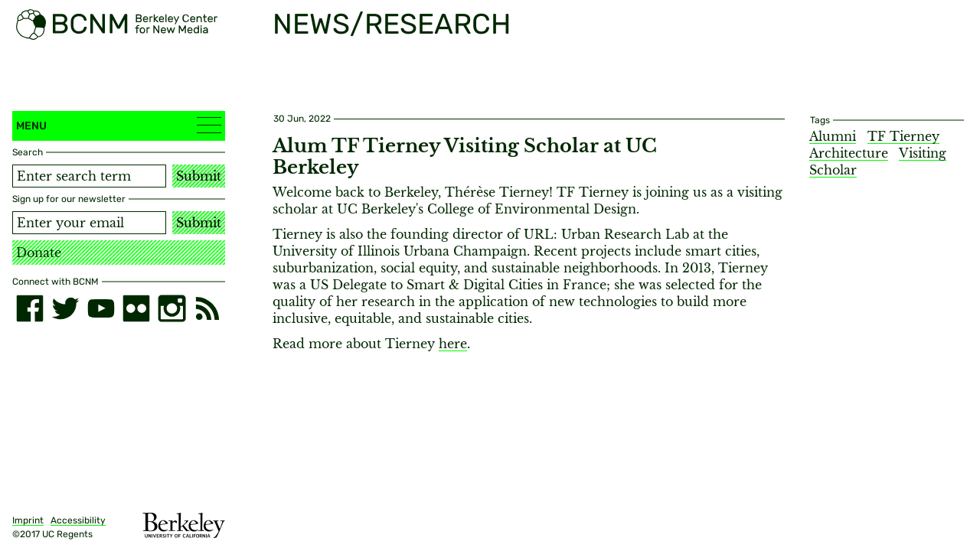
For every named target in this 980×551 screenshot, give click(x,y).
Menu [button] (119, 125)
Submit (199, 176)
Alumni (833, 136)
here (453, 344)
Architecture (849, 153)
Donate (39, 253)
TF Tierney (903, 136)
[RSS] (207, 308)
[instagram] (171, 308)
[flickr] (136, 308)
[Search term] (89, 176)
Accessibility (78, 520)
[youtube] (101, 308)
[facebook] (30, 308)
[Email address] (89, 223)
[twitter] (65, 308)
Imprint (28, 520)
